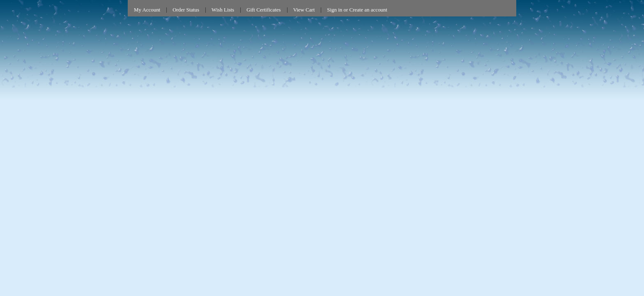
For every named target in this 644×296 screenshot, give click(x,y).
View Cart (304, 10)
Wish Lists (223, 10)
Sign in (335, 10)
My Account (147, 10)
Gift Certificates (264, 10)
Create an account (368, 10)
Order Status (186, 10)
